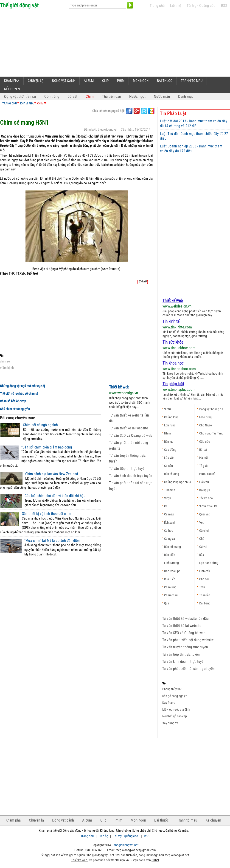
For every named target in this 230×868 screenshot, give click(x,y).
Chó (202, 539)
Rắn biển (170, 555)
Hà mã (203, 458)
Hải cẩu (204, 482)
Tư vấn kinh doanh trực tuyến (131, 476)
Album (89, 81)
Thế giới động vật (19, 6)
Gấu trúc (205, 442)
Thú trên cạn (111, 96)
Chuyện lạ (36, 81)
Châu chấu (171, 595)
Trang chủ (157, 6)
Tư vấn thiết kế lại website (129, 428)
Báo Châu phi (173, 571)
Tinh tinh (170, 490)
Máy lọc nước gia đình (176, 710)
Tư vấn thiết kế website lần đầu (185, 619)
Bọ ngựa (205, 490)
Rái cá (203, 450)
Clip (105, 81)
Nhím (168, 433)
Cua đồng (170, 450)
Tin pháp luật (173, 384)
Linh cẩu (205, 571)
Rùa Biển (170, 579)
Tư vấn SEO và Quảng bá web (131, 435)
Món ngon (141, 81)
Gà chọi (204, 531)
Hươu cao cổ (207, 474)
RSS (224, 6)
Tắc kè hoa (206, 498)
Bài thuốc (165, 81)
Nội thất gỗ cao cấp (175, 716)
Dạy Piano (169, 703)
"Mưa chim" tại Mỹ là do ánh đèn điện (52, 541)
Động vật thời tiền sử (20, 96)
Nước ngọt (137, 96)
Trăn (202, 587)
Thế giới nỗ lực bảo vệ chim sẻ (19, 394)
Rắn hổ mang (172, 547)
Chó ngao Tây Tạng (211, 433)
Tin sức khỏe (173, 342)
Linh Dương (171, 563)
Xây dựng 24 (170, 723)
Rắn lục (169, 442)
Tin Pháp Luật (173, 113)
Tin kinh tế (171, 321)
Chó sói (204, 579)
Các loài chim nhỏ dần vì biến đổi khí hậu (55, 496)
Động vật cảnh (64, 81)
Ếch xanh (170, 523)
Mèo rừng (205, 417)
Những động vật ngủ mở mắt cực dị (22, 386)
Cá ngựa (170, 539)
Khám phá (12, 81)
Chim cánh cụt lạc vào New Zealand (52, 474)
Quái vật (204, 514)
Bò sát (72, 96)
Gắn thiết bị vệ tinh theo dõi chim (46, 514)
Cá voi (203, 547)
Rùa (202, 555)
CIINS (155, 860)
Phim (121, 81)
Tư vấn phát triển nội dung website (188, 640)
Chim (90, 96)
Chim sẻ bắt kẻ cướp (13, 401)
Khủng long (171, 417)
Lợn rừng (170, 425)
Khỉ (166, 506)
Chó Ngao (206, 425)
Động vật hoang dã (211, 409)
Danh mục (186, 96)
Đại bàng (205, 603)
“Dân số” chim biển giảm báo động (47, 447)
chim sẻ (5, 361)
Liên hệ (176, 6)
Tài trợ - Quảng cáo (201, 6)
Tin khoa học (173, 363)
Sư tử (168, 409)
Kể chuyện (12, 89)
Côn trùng (52, 96)
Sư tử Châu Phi (209, 506)
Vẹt (201, 523)
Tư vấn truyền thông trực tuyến (185, 647)
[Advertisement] (74, 42)
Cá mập (169, 514)
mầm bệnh (7, 368)
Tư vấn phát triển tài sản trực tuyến (188, 669)
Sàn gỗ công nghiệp (175, 696)
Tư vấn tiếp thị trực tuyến (128, 469)
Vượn (168, 498)
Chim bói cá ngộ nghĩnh (40, 425)
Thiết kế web (119, 387)
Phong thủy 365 (172, 689)
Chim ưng (170, 587)
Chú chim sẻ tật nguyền (15, 409)
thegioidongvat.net (126, 845)
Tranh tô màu (192, 81)
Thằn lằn (205, 595)
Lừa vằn (169, 458)
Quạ (167, 603)
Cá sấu (168, 466)
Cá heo (169, 531)
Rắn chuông (172, 474)
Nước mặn (162, 96)
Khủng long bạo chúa (178, 482)
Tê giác (204, 466)
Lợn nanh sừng (209, 563)
